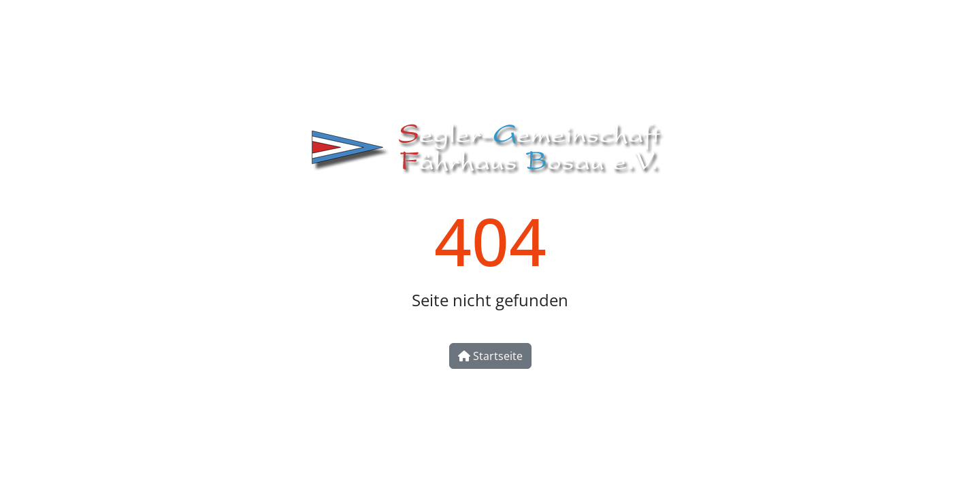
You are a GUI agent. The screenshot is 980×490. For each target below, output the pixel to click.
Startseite (490, 356)
